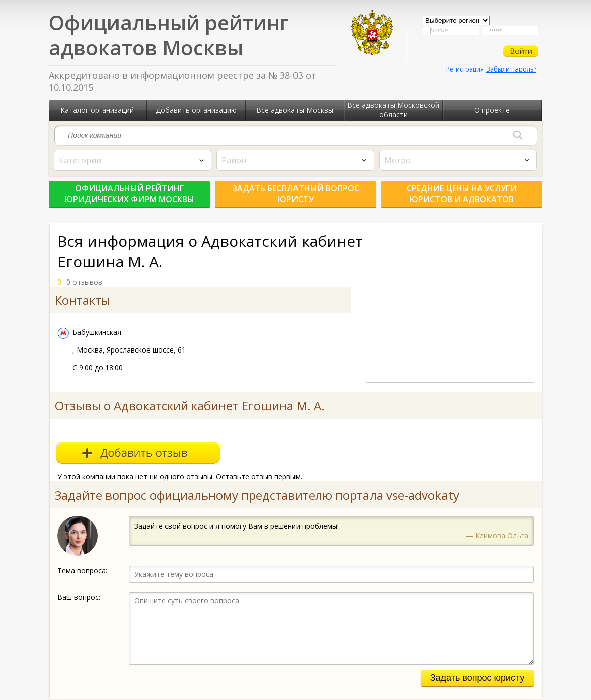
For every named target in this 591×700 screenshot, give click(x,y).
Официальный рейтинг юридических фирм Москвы (129, 194)
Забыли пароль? (511, 69)
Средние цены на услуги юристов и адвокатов (462, 194)
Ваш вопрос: (79, 597)
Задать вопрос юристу (477, 678)
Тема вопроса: (82, 570)
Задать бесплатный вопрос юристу (296, 194)
